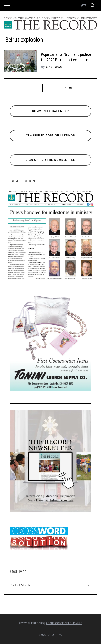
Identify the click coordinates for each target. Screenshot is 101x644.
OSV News (54, 67)
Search (67, 88)
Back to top (51, 635)
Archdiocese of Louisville (64, 623)
